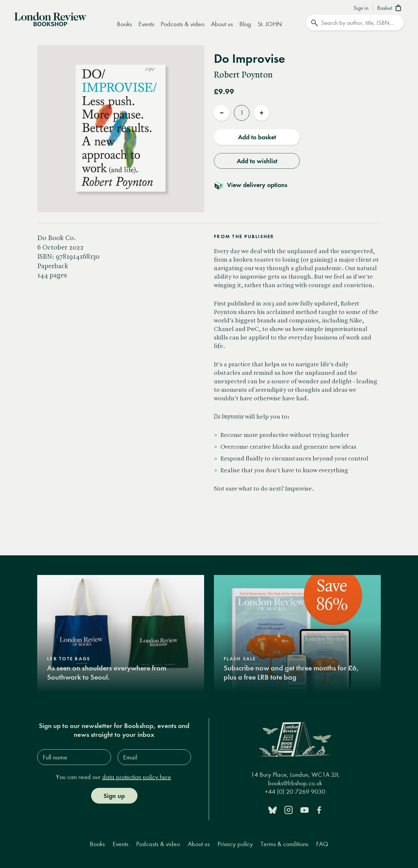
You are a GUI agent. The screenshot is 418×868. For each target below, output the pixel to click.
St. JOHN (270, 24)
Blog (245, 24)
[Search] (355, 23)
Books (124, 24)
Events (146, 24)
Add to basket (257, 137)
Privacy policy (235, 844)
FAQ (322, 844)
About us (222, 24)
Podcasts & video (183, 24)
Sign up (114, 796)
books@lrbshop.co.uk (295, 783)
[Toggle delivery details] (255, 185)
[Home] (50, 19)
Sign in (361, 8)
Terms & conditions (284, 844)
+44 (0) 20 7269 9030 (295, 792)
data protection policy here (137, 777)
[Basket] (390, 9)
